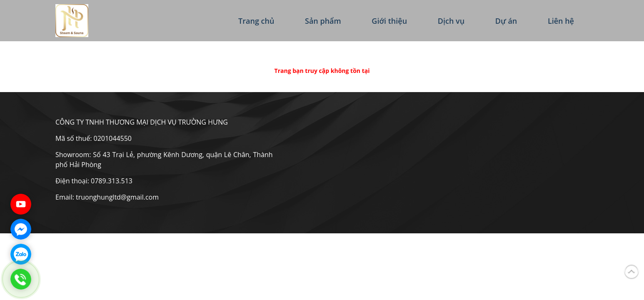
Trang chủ (256, 21)
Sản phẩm (323, 21)
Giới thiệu (389, 21)
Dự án (506, 21)
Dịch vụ (451, 21)
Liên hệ (561, 21)
